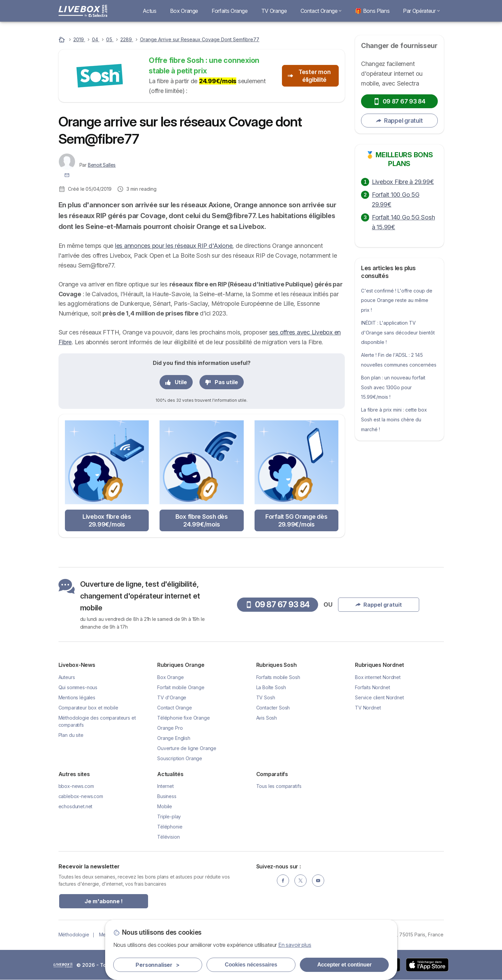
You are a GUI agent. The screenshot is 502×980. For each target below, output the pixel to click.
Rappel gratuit (399, 121)
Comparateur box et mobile (88, 708)
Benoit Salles (102, 165)
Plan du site (71, 735)
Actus (150, 11)
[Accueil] (63, 39)
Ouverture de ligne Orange (187, 748)
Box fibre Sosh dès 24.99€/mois (202, 520)
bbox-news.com (76, 786)
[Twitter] (301, 881)
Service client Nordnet (379, 697)
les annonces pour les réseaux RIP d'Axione (174, 246)
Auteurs (67, 677)
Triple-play (169, 816)
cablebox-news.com (81, 796)
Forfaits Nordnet (373, 687)
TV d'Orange (172, 697)
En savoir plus (295, 945)
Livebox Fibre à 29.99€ (403, 182)
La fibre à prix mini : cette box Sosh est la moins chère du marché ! (394, 419)
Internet (165, 786)
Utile (176, 382)
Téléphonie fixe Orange (184, 718)
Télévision (168, 837)
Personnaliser (158, 965)
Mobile (165, 806)
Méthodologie (74, 935)
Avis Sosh (267, 718)
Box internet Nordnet (378, 677)
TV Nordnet (368, 708)
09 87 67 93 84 (399, 101)
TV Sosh (266, 697)
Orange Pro (170, 728)
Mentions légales (77, 697)
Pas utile (222, 382)
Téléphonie (170, 827)
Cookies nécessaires (251, 965)
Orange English (174, 738)
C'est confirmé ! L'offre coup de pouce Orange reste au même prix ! (397, 300)
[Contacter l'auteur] (67, 174)
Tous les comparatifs (279, 786)
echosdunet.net (76, 806)
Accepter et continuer (344, 965)
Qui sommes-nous (78, 687)
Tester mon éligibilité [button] (309, 76)
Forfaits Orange (230, 11)
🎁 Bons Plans (372, 11)
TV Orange (274, 11)
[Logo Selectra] (83, 11)
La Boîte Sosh (271, 687)
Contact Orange (321, 11)
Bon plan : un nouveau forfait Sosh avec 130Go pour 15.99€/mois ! (393, 387)
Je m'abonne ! (104, 901)
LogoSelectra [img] (63, 965)
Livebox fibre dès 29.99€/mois (107, 520)
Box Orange (184, 11)
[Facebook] (283, 881)
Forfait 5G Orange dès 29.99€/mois (296, 520)
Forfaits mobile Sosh (278, 677)
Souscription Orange (180, 758)
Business (167, 796)
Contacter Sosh (273, 708)
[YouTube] (318, 881)
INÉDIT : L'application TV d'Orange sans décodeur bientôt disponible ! (398, 333)
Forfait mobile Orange (181, 687)
